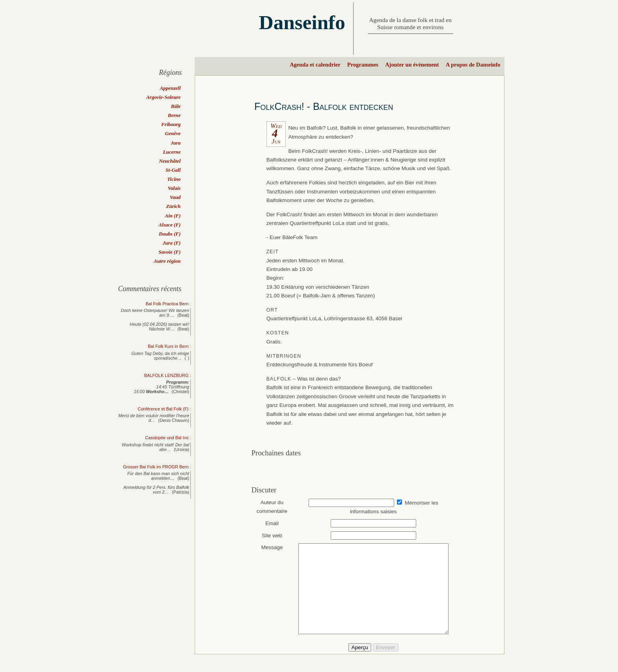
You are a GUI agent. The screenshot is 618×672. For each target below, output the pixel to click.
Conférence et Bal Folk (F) (163, 409)
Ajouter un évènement (412, 65)
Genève (173, 133)
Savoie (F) (169, 252)
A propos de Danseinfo (473, 65)
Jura (176, 143)
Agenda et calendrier (315, 65)
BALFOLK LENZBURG (166, 375)
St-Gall (173, 170)
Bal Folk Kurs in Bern (168, 346)
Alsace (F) (169, 225)
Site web (268, 536)
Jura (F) (171, 243)
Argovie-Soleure (163, 97)
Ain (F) (173, 216)
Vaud (175, 197)
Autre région (167, 261)
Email (268, 523)
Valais (174, 188)
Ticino (174, 179)
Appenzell (170, 88)
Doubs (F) (170, 234)
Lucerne (172, 152)
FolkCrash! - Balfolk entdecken (324, 106)
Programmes (363, 65)
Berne (174, 115)
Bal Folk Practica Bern (167, 304)
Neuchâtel (170, 161)
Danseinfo (302, 22)
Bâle (176, 106)
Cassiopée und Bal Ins (167, 438)
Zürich (173, 206)
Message (268, 547)
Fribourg (171, 124)
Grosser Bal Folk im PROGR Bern (156, 467)
